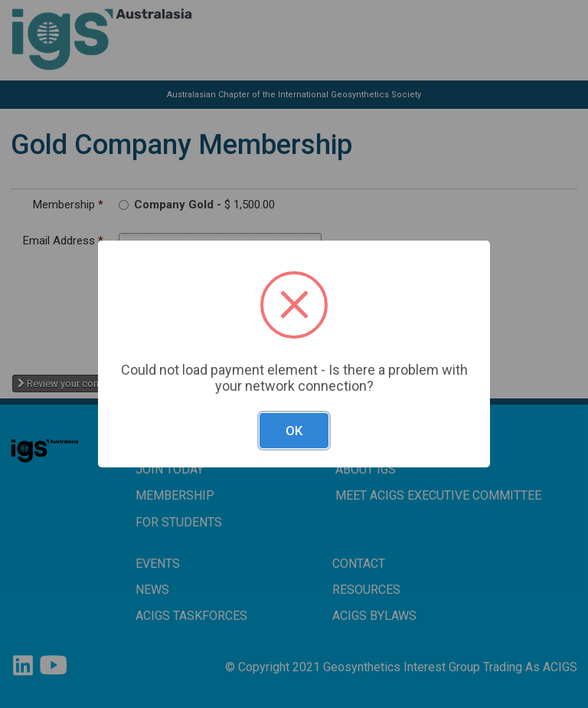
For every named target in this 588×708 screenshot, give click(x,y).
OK (294, 431)
